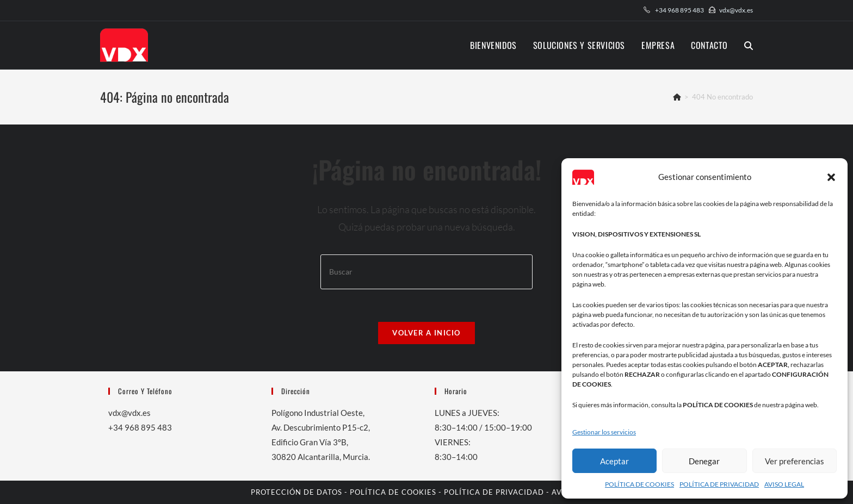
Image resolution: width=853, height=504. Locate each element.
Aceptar (614, 461)
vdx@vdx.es (736, 10)
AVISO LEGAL (784, 484)
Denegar (704, 461)
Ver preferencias (795, 461)
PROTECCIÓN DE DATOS (296, 492)
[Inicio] (677, 97)
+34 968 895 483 (679, 10)
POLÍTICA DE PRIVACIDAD (719, 484)
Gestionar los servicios (604, 432)
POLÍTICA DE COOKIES (639, 484)
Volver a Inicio (426, 333)
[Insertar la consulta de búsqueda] (426, 272)
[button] (831, 177)
